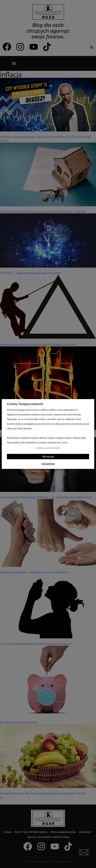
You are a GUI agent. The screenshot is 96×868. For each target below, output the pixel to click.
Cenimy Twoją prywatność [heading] (25, 404)
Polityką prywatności (48, 448)
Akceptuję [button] (48, 456)
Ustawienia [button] (48, 464)
